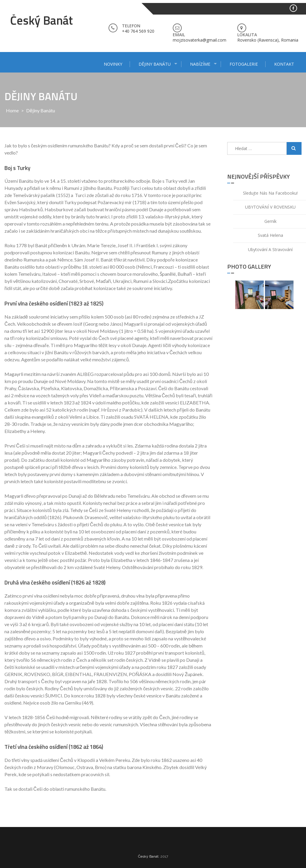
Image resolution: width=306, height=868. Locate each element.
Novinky (113, 64)
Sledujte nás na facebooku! (270, 193)
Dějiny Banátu (155, 64)
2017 (164, 856)
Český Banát (41, 20)
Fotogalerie (244, 64)
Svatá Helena (270, 235)
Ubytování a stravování (270, 249)
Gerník (270, 221)
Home (12, 110)
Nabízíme (200, 64)
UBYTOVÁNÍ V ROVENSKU (270, 207)
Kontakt (284, 64)
